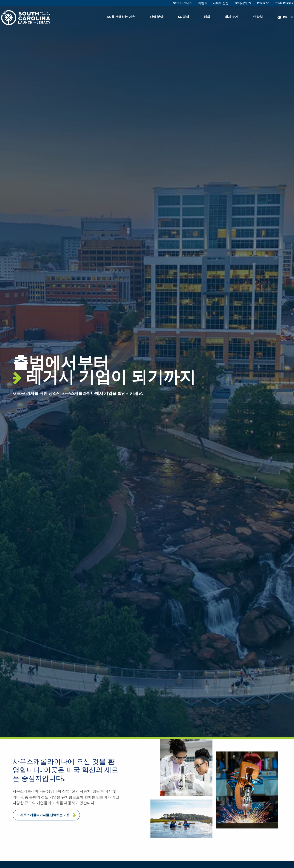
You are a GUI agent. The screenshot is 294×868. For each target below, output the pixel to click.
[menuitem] (121, 18)
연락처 (258, 17)
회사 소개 (232, 17)
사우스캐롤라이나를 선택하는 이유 (45, 815)
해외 (207, 17)
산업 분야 (157, 17)
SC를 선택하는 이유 (121, 17)
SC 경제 (184, 17)
